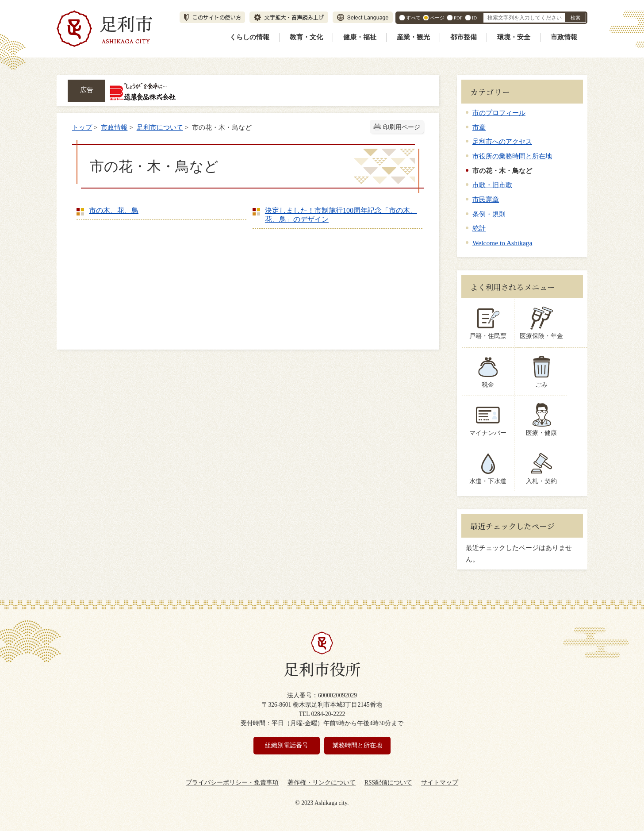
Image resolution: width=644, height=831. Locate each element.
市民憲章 (486, 199)
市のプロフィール (499, 113)
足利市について (160, 127)
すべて (413, 18)
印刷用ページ (402, 127)
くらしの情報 (249, 37)
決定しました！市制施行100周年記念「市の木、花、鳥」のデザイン (341, 215)
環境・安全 (514, 37)
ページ (437, 18)
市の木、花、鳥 (114, 210)
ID (474, 18)
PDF (458, 18)
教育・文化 (306, 37)
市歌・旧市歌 (492, 185)
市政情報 (564, 37)
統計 (479, 228)
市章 (479, 127)
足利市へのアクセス (502, 141)
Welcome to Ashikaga (502, 243)
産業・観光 (413, 37)
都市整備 (464, 37)
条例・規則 (489, 214)
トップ (82, 127)
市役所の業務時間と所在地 (512, 156)
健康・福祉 (360, 37)
